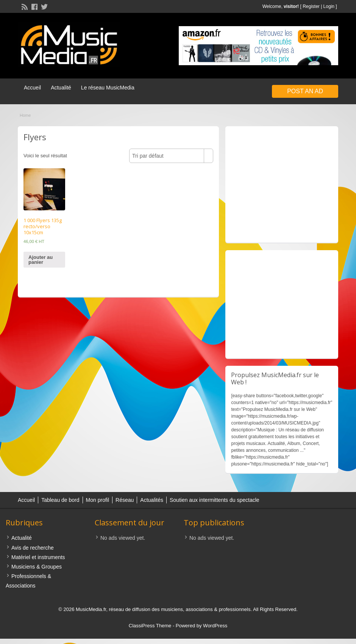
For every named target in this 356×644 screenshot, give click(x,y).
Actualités (152, 500)
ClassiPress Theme (150, 626)
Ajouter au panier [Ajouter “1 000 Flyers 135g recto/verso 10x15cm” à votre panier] (41, 260)
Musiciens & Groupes (37, 567)
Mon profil (98, 500)
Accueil (32, 88)
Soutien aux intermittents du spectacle (215, 500)
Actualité (61, 88)
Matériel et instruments (38, 557)
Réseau (125, 500)
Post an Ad (305, 91)
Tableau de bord (60, 500)
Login (329, 6)
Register (311, 6)
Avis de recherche (33, 548)
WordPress (215, 626)
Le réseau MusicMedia (108, 88)
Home (25, 115)
